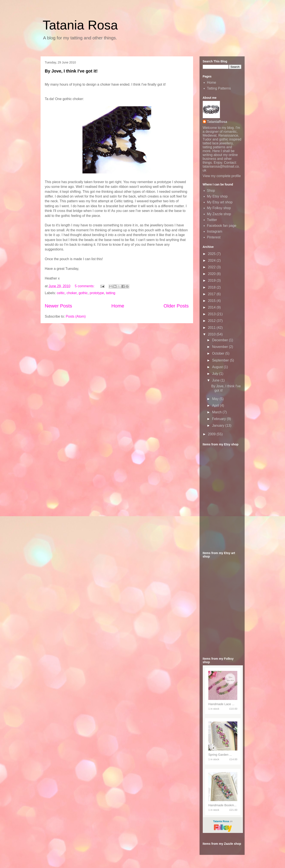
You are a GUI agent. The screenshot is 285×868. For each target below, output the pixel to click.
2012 (212, 321)
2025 (212, 254)
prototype (97, 293)
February (219, 419)
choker (72, 293)
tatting (111, 293)
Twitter (212, 220)
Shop (211, 191)
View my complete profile (222, 176)
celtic (61, 293)
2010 (212, 334)
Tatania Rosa (80, 25)
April (216, 405)
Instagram (215, 231)
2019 (212, 280)
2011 (212, 328)
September (221, 360)
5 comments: (85, 286)
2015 (212, 301)
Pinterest (214, 237)
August (218, 367)
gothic (83, 293)
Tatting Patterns (219, 88)
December (220, 340)
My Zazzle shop (219, 214)
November (220, 347)
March (217, 412)
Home (118, 306)
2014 (212, 307)
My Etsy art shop (220, 202)
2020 (212, 274)
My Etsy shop (217, 196)
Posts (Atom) (76, 316)
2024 (212, 260)
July (216, 374)
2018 (212, 287)
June (216, 380)
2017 (212, 294)
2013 (212, 314)
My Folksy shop (219, 208)
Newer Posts (59, 306)
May (216, 399)
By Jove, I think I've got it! (71, 71)
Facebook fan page (222, 226)
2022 (212, 267)
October (219, 353)
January (219, 426)
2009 (212, 434)
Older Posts (176, 306)
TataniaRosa (217, 122)
